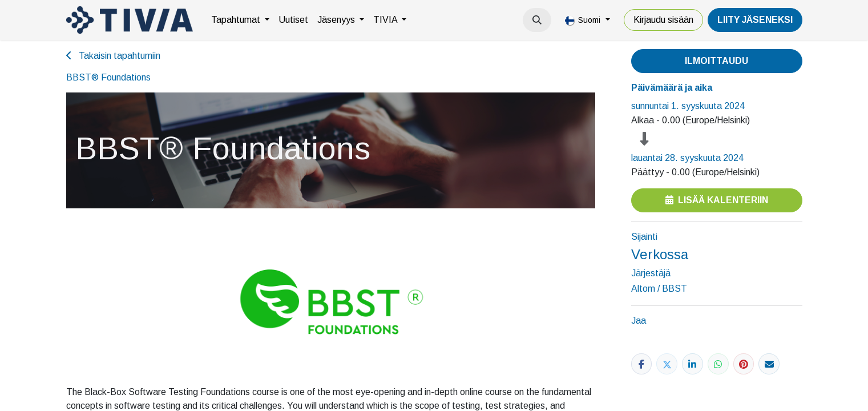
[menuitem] (240, 20)
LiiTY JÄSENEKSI (755, 20)
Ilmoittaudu (716, 61)
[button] (537, 20)
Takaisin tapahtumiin (113, 56)
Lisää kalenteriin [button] (717, 200)
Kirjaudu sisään (663, 20)
